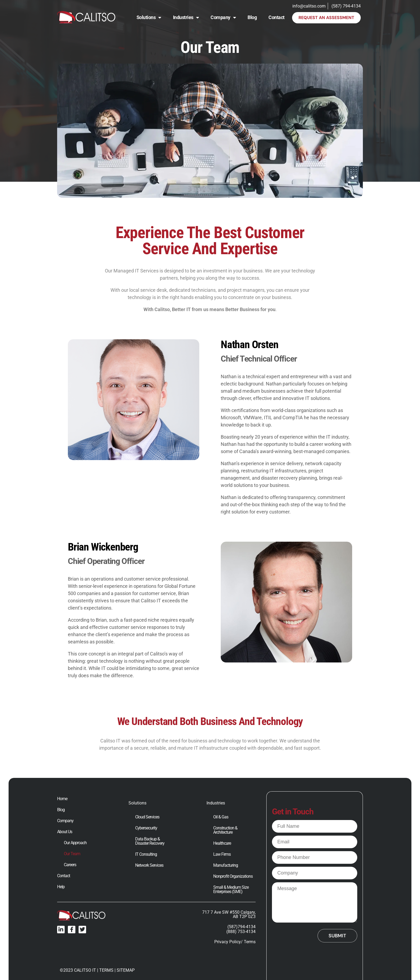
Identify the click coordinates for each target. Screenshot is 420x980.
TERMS (106, 970)
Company (223, 17)
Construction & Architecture (225, 830)
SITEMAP (126, 970)
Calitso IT (110, 741)
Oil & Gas (221, 817)
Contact (277, 17)
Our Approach (75, 843)
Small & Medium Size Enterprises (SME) (231, 890)
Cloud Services (147, 817)
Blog (252, 17)
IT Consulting (146, 854)
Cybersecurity (146, 828)
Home (62, 799)
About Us (65, 832)
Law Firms (222, 854)
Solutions (149, 17)
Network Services (149, 865)
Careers (70, 865)
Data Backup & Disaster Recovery (150, 841)
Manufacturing (226, 865)
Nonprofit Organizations (233, 876)
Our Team (72, 854)
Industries (186, 17)
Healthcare (222, 843)
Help (61, 887)
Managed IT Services (136, 271)
